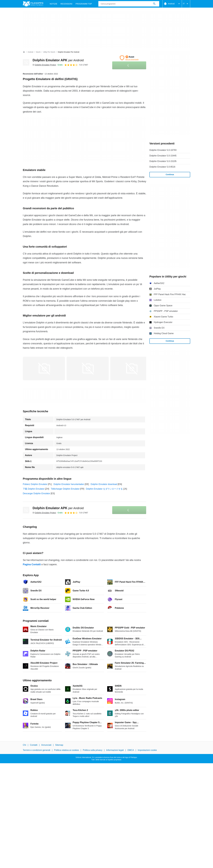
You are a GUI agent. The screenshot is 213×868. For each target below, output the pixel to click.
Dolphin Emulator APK (58, 60)
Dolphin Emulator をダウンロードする (104, 489)
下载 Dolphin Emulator (34, 489)
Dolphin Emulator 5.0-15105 (163, 161)
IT (186, 4)
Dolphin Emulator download (104, 484)
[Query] (129, 4)
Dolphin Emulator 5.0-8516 (162, 167)
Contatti (34, 745)
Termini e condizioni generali (37, 750)
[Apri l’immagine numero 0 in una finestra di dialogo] (44, 369)
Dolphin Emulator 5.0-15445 (163, 156)
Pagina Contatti (32, 564)
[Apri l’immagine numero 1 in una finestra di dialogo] (88, 369)
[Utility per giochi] (49, 52)
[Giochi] (38, 52)
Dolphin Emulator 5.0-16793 (163, 150)
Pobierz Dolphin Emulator (35, 484)
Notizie (53, 4)
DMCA (131, 750)
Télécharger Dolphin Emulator (65, 489)
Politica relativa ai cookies (66, 750)
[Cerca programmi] (154, 4)
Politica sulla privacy (93, 750)
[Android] (30, 52)
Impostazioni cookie (147, 750)
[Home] (24, 52)
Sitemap (59, 745)
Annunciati (46, 745)
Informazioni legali (115, 750)
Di (44, 65)
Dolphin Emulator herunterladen (69, 484)
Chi (24, 745)
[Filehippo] (33, 4)
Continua (170, 174)
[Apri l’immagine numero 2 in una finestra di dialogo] (131, 369)
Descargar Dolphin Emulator (36, 493)
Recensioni (66, 4)
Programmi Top (84, 4)
